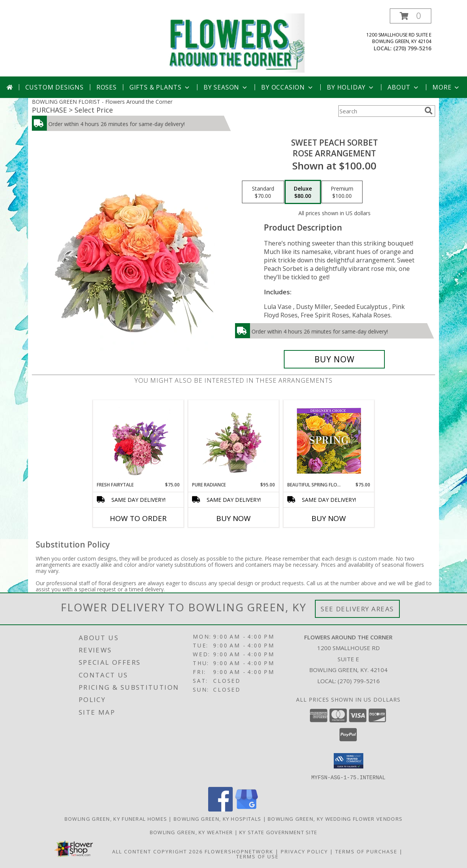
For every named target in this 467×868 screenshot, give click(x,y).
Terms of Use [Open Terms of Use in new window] (258, 856)
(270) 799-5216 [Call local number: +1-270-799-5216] (412, 48)
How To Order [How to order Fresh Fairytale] (138, 518)
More (446, 87)
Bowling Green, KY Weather (191, 832)
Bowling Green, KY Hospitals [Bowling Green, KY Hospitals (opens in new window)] (217, 818)
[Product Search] (380, 111)
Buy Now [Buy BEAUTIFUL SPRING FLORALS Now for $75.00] (329, 518)
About (404, 87)
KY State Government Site (278, 832)
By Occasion (288, 87)
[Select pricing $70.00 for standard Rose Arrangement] (263, 192)
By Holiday (351, 87)
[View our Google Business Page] (247, 809)
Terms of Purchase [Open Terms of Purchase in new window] (366, 851)
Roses (107, 87)
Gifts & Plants (160, 87)
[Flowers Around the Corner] (236, 42)
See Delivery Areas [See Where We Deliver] (357, 609)
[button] (411, 16)
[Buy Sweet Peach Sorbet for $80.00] (334, 359)
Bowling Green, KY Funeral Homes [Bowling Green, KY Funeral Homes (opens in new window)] (116, 818)
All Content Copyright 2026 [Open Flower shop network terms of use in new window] (157, 851)
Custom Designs (55, 87)
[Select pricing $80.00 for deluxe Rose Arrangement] (303, 192)
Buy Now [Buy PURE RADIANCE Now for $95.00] (233, 518)
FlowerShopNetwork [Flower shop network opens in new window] (239, 851)
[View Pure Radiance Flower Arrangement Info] (234, 441)
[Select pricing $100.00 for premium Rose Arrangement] (342, 192)
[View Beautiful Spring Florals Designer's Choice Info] (329, 441)
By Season (226, 87)
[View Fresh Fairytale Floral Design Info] (138, 441)
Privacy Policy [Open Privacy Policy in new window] (304, 851)
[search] (429, 111)
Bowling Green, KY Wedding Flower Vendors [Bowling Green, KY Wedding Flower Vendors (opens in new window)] (335, 818)
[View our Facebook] (220, 809)
